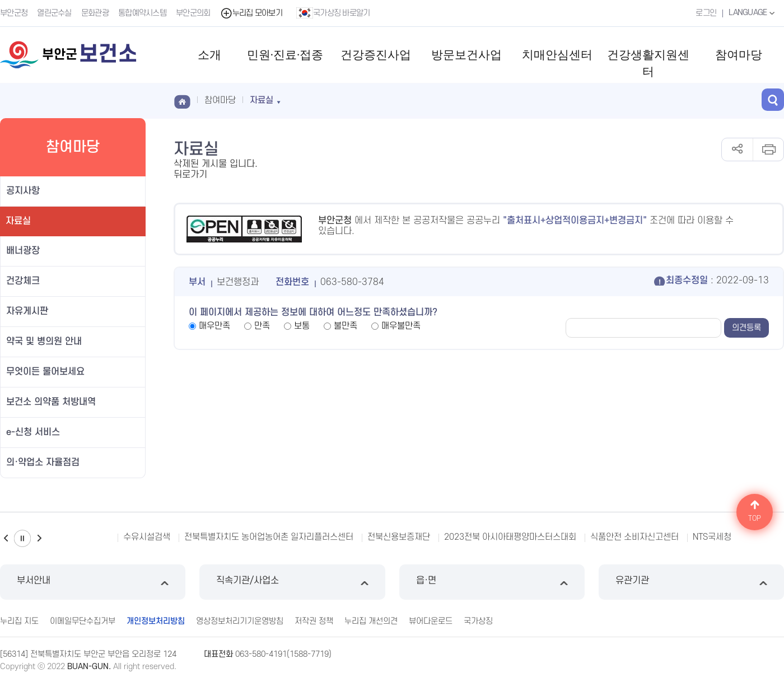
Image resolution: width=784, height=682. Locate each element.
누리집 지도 (19, 621)
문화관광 (95, 13)
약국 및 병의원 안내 (44, 342)
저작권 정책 (314, 621)
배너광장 (23, 251)
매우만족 (214, 326)
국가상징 (478, 621)
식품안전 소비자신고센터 (634, 537)
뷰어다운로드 (431, 621)
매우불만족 (401, 326)
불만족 (346, 326)
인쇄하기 (768, 150)
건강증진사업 (376, 55)
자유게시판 (27, 311)
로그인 (706, 13)
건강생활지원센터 (648, 63)
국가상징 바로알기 (333, 13)
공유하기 (737, 150)
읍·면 (492, 582)
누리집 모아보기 (251, 13)
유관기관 (691, 582)
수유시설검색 (147, 537)
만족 (262, 326)
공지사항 (23, 191)
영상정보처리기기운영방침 (240, 621)
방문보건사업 (466, 55)
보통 (302, 326)
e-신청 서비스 (33, 432)
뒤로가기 (190, 175)
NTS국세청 (712, 537)
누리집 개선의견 (371, 621)
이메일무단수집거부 (83, 621)
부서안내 (93, 582)
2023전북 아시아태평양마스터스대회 (510, 537)
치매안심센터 (557, 55)
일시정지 (22, 538)
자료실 (18, 221)
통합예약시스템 (142, 13)
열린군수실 (54, 13)
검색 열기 (773, 100)
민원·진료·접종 (285, 55)
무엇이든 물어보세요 (45, 372)
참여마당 (739, 55)
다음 (39, 538)
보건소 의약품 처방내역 (51, 402)
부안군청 (14, 13)
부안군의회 (193, 13)
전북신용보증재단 (399, 537)
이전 (6, 538)
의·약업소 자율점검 (43, 463)
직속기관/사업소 (292, 582)
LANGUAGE (753, 13)
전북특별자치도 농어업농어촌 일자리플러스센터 (269, 537)
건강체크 (23, 281)
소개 (209, 55)
